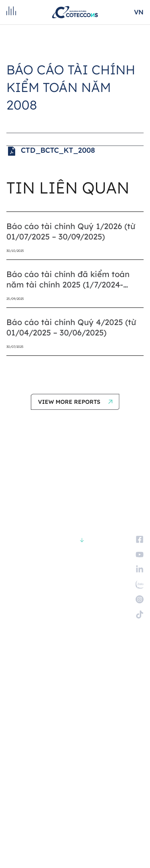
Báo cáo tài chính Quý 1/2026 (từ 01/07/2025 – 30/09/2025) (71, 231)
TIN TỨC (16, 642)
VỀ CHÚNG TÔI (24, 580)
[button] (75, 402)
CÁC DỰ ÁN (19, 592)
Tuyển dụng (22, 670)
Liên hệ (16, 682)
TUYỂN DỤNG (22, 654)
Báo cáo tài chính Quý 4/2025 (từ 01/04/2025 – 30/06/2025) (71, 327)
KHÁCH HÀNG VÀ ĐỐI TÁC (36, 605)
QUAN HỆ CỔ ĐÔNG (29, 617)
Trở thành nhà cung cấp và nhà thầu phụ (61, 695)
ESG (11, 630)
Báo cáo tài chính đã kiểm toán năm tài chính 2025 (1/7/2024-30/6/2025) (68, 279)
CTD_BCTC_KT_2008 (51, 151)
